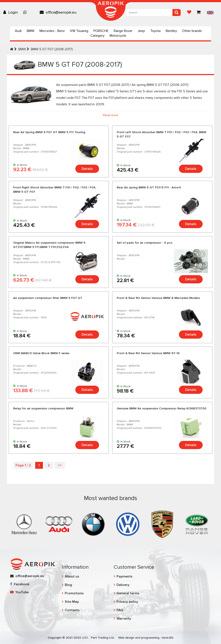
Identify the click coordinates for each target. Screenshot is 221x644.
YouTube (19, 592)
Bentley (171, 31)
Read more (111, 115)
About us (72, 576)
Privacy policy (127, 602)
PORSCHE (101, 31)
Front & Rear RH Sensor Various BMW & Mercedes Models (158, 298)
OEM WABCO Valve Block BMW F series (41, 353)
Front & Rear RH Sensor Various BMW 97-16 (148, 353)
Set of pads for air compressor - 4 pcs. (145, 243)
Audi (18, 31)
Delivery (123, 585)
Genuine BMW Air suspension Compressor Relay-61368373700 (162, 408)
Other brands (192, 31)
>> (60, 465)
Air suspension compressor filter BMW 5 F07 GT (48, 298)
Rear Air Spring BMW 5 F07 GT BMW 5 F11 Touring (49, 132)
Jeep (141, 31)
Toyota (155, 31)
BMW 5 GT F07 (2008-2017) (52, 49)
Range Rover (123, 31)
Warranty (124, 619)
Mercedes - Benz (52, 31)
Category (97, 36)
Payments (125, 576)
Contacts (72, 610)
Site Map (72, 602)
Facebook (20, 584)
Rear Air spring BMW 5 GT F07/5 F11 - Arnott (149, 187)
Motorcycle (118, 36)
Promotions (74, 593)
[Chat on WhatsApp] (26, 12)
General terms (128, 593)
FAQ (120, 610)
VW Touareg (79, 31)
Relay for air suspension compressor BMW (43, 408)
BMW (31, 31)
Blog (68, 585)
